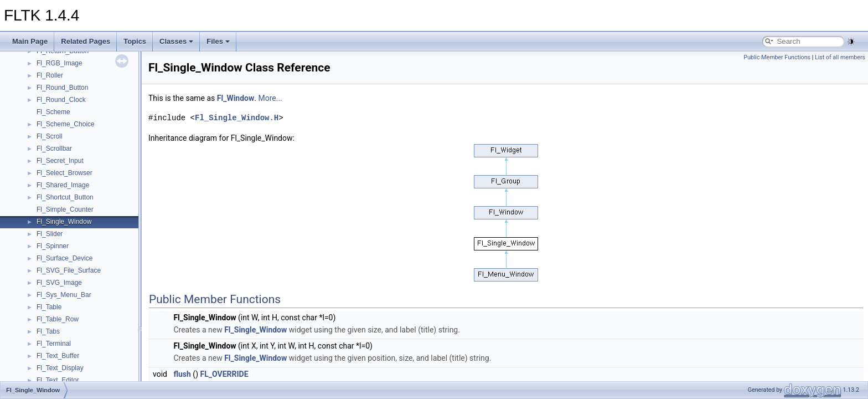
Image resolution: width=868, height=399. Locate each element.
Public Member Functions (777, 57)
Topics (135, 41)
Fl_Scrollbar (54, 149)
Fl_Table (49, 307)
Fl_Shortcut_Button (65, 197)
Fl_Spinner (53, 246)
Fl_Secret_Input (60, 161)
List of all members (840, 57)
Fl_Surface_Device (64, 258)
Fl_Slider (50, 234)
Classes (176, 41)
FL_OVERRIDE (224, 374)
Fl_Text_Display (60, 368)
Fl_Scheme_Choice (66, 124)
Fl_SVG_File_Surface (69, 270)
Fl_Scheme (53, 112)
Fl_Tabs (48, 331)
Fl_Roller (50, 75)
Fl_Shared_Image (63, 185)
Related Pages (86, 41)
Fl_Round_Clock (61, 100)
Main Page (30, 41)
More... (270, 98)
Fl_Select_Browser (64, 173)
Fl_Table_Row (58, 319)
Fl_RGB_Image (60, 63)
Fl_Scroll (50, 136)
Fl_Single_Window (64, 222)
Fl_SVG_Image (59, 283)
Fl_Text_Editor (58, 380)
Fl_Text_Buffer (58, 356)
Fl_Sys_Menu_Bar (64, 295)
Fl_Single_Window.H (237, 118)
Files (218, 41)
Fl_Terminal (54, 344)
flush (182, 374)
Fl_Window (236, 98)
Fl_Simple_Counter (65, 209)
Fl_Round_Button (62, 88)
